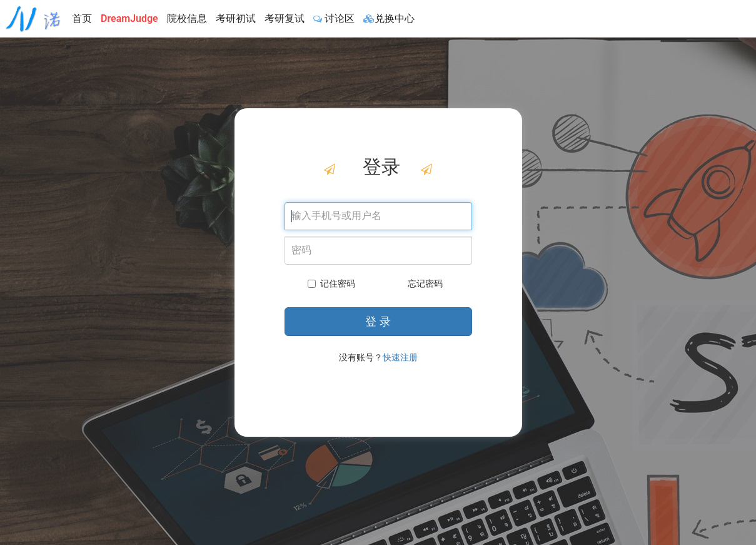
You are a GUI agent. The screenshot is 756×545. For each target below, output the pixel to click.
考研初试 (236, 18)
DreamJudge (129, 18)
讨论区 (334, 18)
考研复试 (285, 18)
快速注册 (400, 357)
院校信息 (187, 18)
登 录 (378, 321)
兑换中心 (389, 18)
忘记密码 (425, 283)
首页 (82, 18)
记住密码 (331, 283)
